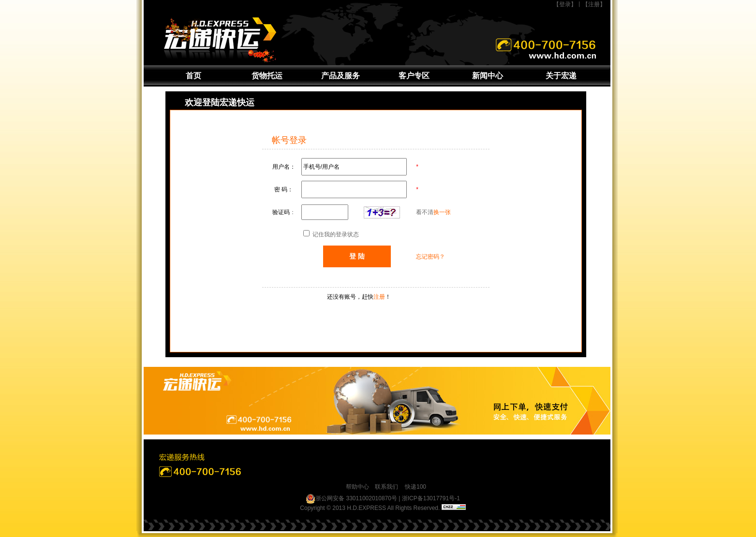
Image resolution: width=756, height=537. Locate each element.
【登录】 (565, 4)
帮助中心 (357, 487)
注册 (379, 297)
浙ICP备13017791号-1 (431, 498)
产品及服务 (341, 76)
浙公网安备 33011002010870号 (351, 499)
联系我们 (386, 487)
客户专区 (414, 76)
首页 (193, 76)
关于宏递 (561, 76)
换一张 (442, 212)
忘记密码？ (430, 257)
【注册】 (594, 4)
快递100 (415, 487)
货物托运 (267, 76)
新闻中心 (488, 76)
